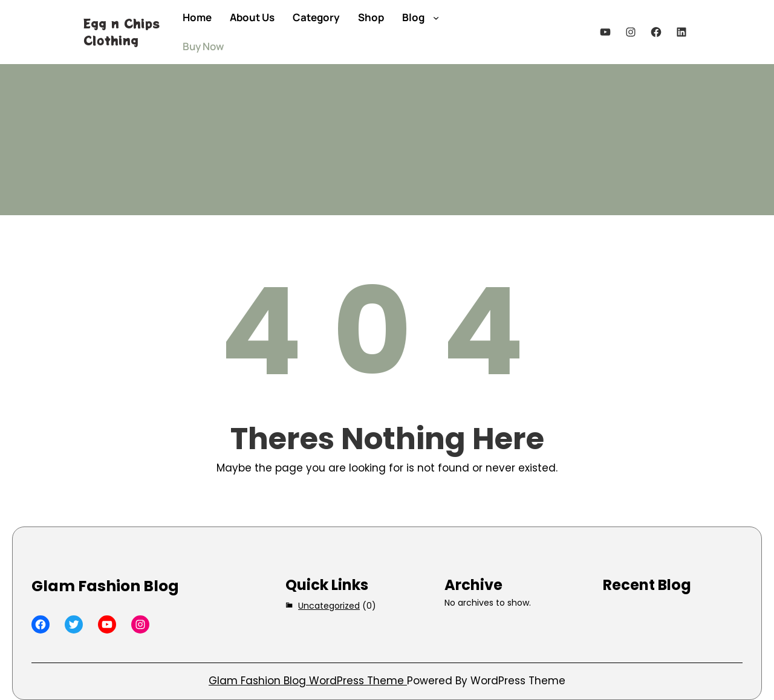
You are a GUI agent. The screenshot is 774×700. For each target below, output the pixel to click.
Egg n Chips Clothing (122, 32)
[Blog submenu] (436, 18)
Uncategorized (329, 606)
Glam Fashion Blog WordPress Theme (308, 681)
